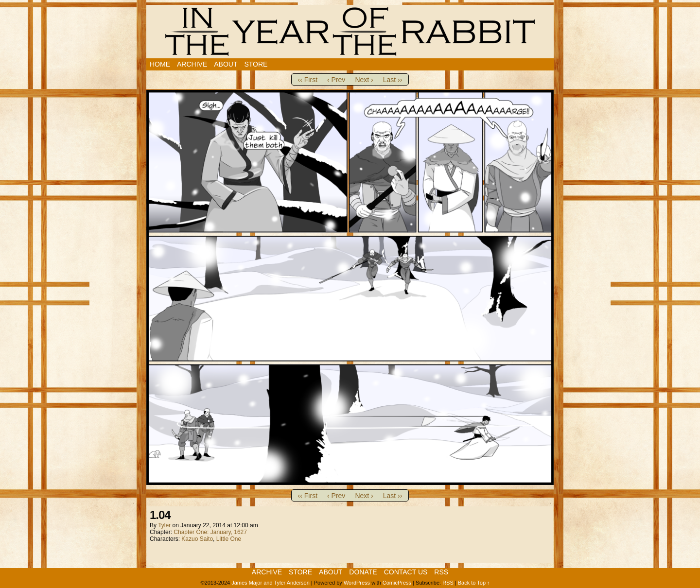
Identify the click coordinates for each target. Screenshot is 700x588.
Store (256, 64)
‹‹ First (308, 80)
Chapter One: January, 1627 (210, 532)
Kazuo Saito (197, 539)
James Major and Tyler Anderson (271, 583)
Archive (192, 64)
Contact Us (406, 572)
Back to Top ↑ (474, 583)
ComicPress (397, 583)
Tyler (164, 525)
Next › (364, 80)
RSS (441, 572)
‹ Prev (336, 80)
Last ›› (393, 80)
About (226, 64)
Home (160, 64)
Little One (229, 539)
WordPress (357, 583)
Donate (363, 572)
